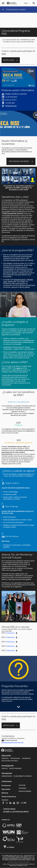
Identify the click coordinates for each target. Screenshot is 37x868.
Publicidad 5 (11, 651)
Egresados (6, 789)
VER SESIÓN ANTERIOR (21, 161)
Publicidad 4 (11, 646)
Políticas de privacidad (20, 864)
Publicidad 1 (10, 633)
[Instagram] (18, 803)
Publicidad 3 (11, 642)
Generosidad (7, 776)
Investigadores (15, 768)
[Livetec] (23, 803)
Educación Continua (10, 761)
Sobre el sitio (23, 866)
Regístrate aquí (11, 106)
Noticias (5, 793)
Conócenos (7, 781)
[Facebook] (3, 803)
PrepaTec (5, 758)
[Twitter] (7, 803)
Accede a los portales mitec (16, 812)
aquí (16, 492)
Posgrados (26, 758)
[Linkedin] (11, 803)
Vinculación (7, 773)
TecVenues (22, 788)
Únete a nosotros (9, 797)
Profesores (6, 786)
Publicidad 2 (11, 637)
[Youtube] (14, 803)
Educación (6, 756)
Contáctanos (9, 809)
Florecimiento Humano (16, 10)
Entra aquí (11, 60)
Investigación (8, 766)
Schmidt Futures (20, 280)
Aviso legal (7, 864)
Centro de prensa (25, 791)
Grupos (5, 768)
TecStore (22, 785)
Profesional (15, 758)
